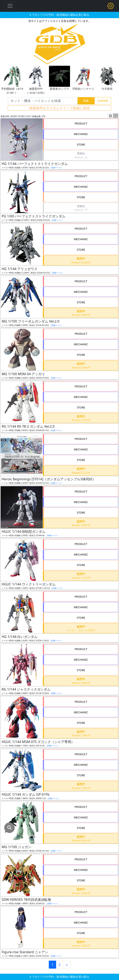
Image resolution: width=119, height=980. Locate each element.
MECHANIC (81, 134)
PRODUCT (81, 123)
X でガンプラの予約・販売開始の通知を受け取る (59, 15)
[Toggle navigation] (10, 6)
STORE (81, 145)
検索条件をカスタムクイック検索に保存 (59, 108)
